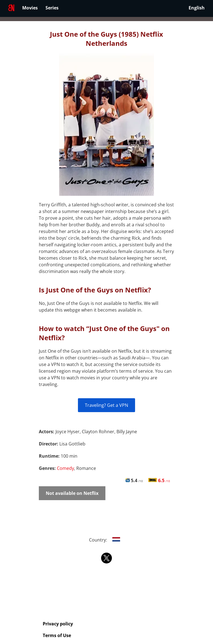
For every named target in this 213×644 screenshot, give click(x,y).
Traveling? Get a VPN (106, 405)
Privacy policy (58, 624)
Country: (107, 540)
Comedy (65, 468)
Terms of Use (57, 635)
